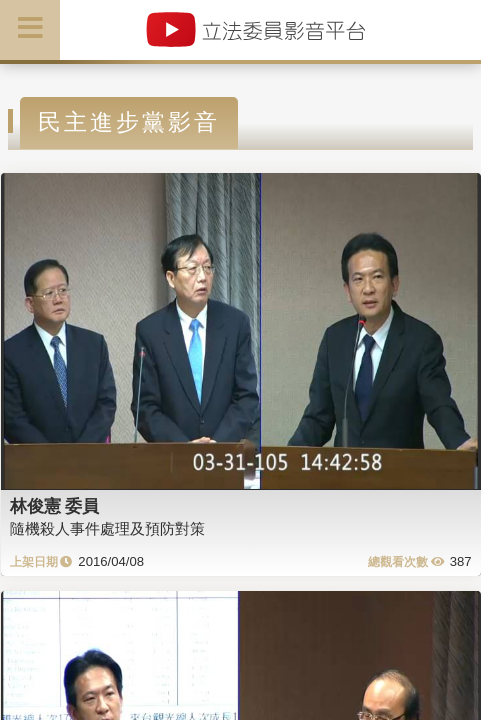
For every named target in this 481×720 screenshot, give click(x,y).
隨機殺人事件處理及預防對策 (107, 528)
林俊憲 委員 (55, 506)
